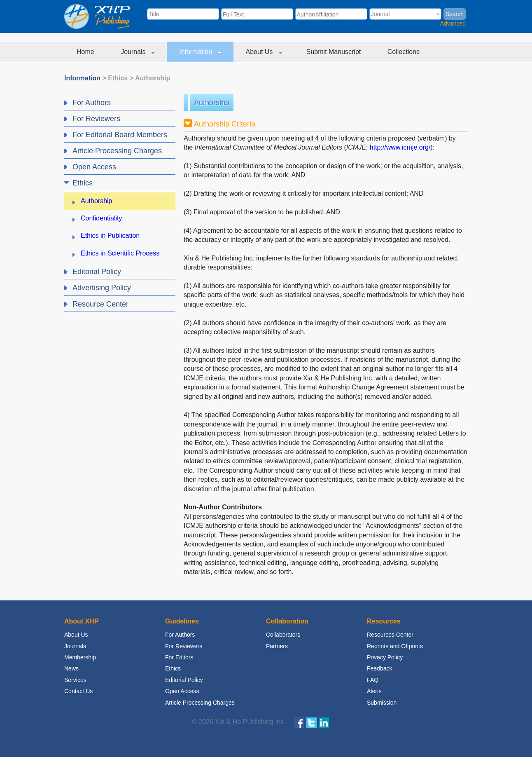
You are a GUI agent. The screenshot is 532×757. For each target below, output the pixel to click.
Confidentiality (101, 218)
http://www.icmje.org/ (400, 147)
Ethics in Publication (110, 236)
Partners (277, 646)
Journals (138, 52)
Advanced (453, 23)
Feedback (379, 668)
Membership (80, 657)
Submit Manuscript (335, 52)
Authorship (153, 78)
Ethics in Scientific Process (120, 253)
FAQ (373, 680)
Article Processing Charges (200, 703)
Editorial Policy (184, 680)
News (71, 668)
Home (86, 52)
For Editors (179, 657)
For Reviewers (184, 646)
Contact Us (78, 691)
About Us (264, 52)
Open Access (182, 691)
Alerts (374, 691)
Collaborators (283, 635)
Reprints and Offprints (395, 646)
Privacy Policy (385, 657)
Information (200, 52)
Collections (405, 52)
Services (75, 680)
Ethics (118, 78)
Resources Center (390, 635)
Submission (382, 703)
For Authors (180, 635)
